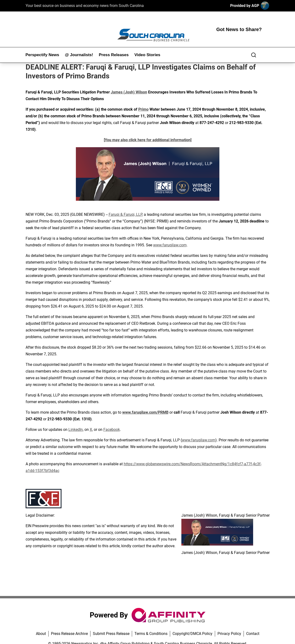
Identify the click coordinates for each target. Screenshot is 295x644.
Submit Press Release (111, 634)
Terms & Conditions (151, 634)
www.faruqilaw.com (170, 245)
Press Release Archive (69, 634)
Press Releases (114, 55)
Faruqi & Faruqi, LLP (125, 214)
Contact (253, 634)
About (41, 634)
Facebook (112, 430)
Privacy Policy (229, 634)
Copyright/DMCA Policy (192, 634)
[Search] (254, 55)
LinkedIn (76, 430)
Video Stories (147, 55)
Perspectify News (42, 55)
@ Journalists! (79, 55)
